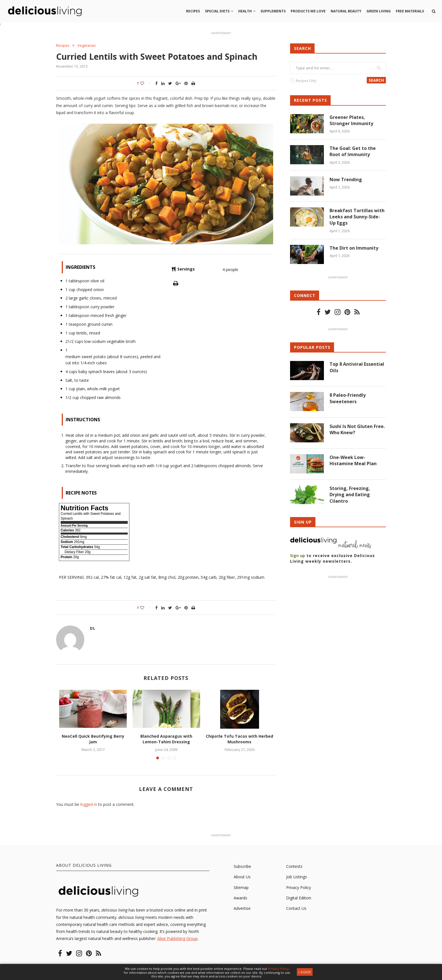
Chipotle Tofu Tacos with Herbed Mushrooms (239, 739)
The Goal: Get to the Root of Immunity (353, 151)
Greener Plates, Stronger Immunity (351, 120)
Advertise (242, 908)
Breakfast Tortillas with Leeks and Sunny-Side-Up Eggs (357, 217)
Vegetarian (87, 46)
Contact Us (296, 908)
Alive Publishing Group (177, 938)
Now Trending (346, 179)
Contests (294, 866)
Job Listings (297, 877)
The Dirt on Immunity (354, 248)
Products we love (308, 11)
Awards (240, 898)
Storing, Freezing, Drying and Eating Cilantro (350, 495)
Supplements (273, 11)
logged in (89, 804)
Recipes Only (306, 81)
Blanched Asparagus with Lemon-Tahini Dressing (166, 739)
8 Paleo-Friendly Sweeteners (348, 398)
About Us (242, 877)
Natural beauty (346, 11)
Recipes (193, 11)
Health (245, 11)
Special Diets (217, 11)
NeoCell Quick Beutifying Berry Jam (93, 739)
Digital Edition (299, 898)
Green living (379, 11)
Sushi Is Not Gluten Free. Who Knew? (357, 429)
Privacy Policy (299, 887)
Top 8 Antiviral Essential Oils (357, 367)
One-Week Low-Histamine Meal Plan (353, 461)
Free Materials (410, 11)
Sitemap (241, 887)
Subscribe (242, 866)
